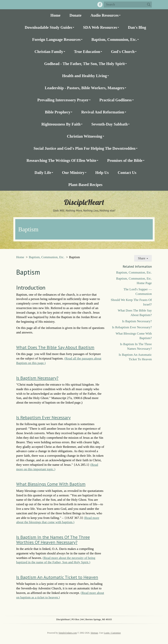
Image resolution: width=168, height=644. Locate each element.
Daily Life (43, 172)
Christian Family (49, 52)
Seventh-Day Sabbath (109, 124)
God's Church (123, 52)
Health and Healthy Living (84, 76)
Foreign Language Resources (56, 39)
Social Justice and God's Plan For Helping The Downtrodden (84, 148)
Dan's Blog (137, 27)
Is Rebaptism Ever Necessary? (132, 327)
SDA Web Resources (100, 27)
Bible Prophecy (58, 112)
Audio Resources (104, 15)
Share (143, 258)
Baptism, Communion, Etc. (114, 39)
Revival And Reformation (103, 112)
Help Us (102, 172)
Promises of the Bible (125, 160)
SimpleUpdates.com (68, 633)
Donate (76, 15)
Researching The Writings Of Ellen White (61, 160)
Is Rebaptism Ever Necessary (43, 417)
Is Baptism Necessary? (37, 378)
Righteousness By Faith (61, 124)
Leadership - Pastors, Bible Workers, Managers (85, 88)
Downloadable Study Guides (48, 27)
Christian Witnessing (84, 136)
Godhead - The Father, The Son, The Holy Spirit (85, 64)
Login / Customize (112, 633)
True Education (87, 52)
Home (55, 15)
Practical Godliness (116, 100)
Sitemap (94, 633)
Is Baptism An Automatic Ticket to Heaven (57, 577)
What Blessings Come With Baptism (51, 484)
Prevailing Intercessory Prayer (63, 100)
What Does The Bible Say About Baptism (55, 347)
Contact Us (127, 172)
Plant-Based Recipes (85, 185)
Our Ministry (73, 172)
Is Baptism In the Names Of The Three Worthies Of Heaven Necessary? (53, 540)
